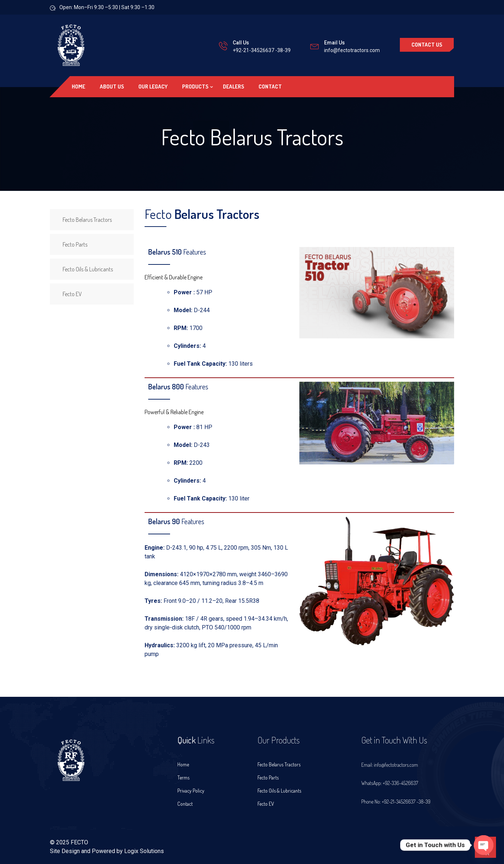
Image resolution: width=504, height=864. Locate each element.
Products (195, 87)
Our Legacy (153, 87)
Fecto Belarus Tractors (87, 220)
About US (112, 87)
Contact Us (427, 45)
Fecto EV (72, 294)
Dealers (233, 87)
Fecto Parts (75, 244)
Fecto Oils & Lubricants (88, 269)
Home (78, 87)
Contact (270, 87)
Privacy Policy (191, 791)
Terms (183, 777)
